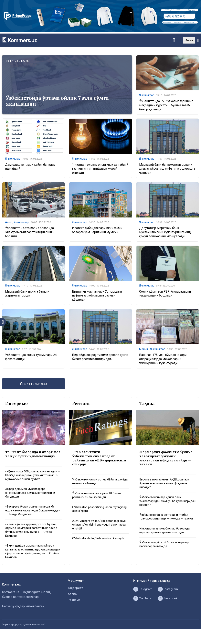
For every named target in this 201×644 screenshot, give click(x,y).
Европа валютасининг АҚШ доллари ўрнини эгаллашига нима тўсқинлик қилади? (166, 486)
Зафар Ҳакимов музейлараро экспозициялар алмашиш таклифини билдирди (32, 500)
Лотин (189, 40)
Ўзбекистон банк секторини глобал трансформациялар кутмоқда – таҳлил (165, 523)
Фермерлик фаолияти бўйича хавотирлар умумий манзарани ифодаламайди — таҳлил (167, 460)
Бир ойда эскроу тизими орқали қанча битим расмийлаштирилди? (100, 358)
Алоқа (72, 605)
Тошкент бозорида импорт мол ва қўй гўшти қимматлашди (30, 458)
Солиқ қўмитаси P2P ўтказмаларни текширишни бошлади (165, 295)
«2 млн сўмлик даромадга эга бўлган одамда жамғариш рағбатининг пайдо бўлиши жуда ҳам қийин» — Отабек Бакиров (33, 539)
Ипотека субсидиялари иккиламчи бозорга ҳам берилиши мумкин (97, 231)
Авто (8, 223)
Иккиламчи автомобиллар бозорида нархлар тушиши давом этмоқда (166, 539)
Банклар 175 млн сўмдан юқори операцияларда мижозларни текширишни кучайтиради (163, 360)
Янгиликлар (147, 95)
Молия (143, 350)
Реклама (74, 611)
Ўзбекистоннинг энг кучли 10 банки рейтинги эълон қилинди (98, 498)
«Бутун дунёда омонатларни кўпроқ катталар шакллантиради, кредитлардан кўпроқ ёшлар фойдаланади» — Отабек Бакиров (32, 561)
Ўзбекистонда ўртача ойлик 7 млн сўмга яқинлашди (57, 101)
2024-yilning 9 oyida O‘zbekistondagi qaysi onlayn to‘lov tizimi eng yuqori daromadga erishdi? (98, 529)
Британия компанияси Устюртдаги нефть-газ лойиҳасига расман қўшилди (97, 297)
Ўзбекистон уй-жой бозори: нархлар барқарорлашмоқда (166, 553)
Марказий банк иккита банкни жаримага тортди (27, 295)
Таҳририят (76, 598)
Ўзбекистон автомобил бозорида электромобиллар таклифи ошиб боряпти (29, 233)
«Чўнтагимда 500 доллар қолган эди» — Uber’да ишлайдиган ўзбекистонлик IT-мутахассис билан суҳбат (33, 482)
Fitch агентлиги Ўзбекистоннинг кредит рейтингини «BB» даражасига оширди (100, 460)
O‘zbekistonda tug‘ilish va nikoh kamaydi (100, 543)
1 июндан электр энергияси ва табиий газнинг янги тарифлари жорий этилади (100, 169)
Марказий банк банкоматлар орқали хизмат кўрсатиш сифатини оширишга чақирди (167, 169)
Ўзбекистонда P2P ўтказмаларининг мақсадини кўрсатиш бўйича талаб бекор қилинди (166, 105)
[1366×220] (100, 31)
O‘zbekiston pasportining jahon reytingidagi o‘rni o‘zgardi (93, 513)
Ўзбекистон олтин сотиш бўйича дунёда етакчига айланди (96, 484)
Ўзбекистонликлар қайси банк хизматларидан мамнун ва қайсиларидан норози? (162, 504)
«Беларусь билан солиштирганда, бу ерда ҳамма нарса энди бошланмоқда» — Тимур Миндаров (32, 519)
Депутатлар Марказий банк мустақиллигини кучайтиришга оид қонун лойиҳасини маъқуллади (165, 233)
